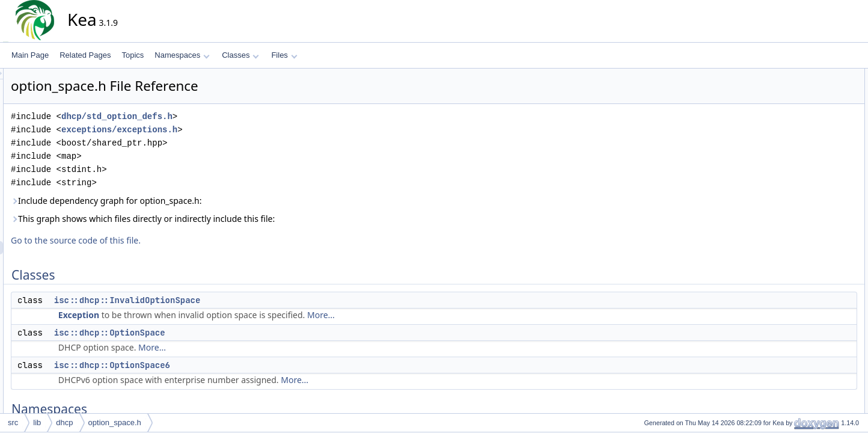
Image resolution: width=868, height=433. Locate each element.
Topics (133, 55)
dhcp (64, 422)
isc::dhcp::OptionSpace (218, 333)
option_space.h (115, 422)
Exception (187, 315)
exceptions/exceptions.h (228, 130)
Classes (240, 55)
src (13, 422)
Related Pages (85, 55)
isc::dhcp (800, 155)
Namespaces (182, 55)
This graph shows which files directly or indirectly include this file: (251, 219)
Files (284, 55)
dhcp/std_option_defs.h (225, 116)
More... (429, 315)
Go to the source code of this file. (184, 240)
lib (37, 422)
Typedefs (791, 168)
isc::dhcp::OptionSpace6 (220, 365)
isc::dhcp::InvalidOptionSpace (236, 300)
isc (790, 141)
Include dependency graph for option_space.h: (214, 201)
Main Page (30, 55)
